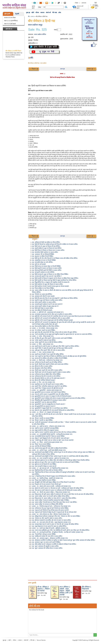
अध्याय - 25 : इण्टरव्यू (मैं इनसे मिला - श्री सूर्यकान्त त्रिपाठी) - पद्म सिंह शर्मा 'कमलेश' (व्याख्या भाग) (58, 532)
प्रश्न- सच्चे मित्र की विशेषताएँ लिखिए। (42, 446)
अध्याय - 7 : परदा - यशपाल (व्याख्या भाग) (43, 352)
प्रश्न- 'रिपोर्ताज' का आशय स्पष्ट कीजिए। (42, 294)
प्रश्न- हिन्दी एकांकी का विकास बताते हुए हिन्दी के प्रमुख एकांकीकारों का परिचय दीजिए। (54, 280)
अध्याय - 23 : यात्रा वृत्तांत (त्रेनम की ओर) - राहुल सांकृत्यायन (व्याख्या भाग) (51, 522)
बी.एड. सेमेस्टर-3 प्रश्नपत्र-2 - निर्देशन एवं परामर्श (44, 589)
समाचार (42, 12)
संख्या (55, 30)
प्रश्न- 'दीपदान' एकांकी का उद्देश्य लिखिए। (42, 420)
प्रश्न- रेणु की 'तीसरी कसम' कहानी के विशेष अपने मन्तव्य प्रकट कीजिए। (50, 364)
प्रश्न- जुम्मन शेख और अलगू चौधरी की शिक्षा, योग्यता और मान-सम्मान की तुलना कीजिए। (55, 332)
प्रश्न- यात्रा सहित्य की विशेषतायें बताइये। (42, 310)
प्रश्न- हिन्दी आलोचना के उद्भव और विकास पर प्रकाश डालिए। (48, 284)
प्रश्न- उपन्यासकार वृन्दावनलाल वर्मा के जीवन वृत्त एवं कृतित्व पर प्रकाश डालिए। (52, 314)
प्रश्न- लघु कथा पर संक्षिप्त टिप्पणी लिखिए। (43, 256)
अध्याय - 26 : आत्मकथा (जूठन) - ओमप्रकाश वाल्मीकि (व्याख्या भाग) (50, 538)
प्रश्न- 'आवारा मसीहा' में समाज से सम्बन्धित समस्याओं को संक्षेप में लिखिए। (51, 500)
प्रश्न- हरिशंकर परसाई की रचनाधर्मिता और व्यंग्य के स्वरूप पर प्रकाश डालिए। (51, 520)
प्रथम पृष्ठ (63, 69)
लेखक (77, 3)
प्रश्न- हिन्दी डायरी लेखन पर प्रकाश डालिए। (43, 308)
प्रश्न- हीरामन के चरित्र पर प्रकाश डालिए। (42, 366)
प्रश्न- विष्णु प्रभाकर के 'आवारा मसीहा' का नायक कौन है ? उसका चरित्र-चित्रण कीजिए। (54, 498)
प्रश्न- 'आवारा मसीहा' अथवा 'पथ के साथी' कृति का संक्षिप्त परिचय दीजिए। (51, 496)
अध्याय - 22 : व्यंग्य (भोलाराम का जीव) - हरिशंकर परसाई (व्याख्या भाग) (51, 514)
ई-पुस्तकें (17, 14)
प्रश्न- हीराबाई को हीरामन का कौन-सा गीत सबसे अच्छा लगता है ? (49, 378)
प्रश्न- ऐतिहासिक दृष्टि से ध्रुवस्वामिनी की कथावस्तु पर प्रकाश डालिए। (49, 400)
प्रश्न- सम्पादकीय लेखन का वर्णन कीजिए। (42, 262)
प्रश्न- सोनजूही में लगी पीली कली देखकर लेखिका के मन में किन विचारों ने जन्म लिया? (54, 482)
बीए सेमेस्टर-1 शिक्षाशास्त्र (87, 588)
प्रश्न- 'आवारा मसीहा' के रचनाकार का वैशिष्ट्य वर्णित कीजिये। (48, 504)
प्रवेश (60, 12)
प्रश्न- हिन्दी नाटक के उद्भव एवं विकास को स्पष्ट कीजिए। (46, 246)
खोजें (33, 12)
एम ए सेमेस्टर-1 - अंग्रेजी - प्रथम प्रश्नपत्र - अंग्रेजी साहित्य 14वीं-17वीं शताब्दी (66, 591)
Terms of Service (41, 640)
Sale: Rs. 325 (37, 30)
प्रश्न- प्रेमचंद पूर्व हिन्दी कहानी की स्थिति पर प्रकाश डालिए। (47, 270)
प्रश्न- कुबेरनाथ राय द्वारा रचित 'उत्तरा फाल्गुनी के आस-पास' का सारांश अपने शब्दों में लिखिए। (56, 462)
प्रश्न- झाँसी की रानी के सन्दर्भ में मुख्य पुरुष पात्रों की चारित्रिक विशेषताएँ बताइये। (52, 320)
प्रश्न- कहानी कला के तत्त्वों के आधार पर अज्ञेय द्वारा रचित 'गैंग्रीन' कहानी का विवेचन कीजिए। (56, 346)
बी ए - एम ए (31, 16)
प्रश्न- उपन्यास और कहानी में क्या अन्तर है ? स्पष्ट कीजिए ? (47, 276)
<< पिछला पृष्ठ (34, 69)
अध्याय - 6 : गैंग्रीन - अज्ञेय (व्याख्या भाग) (43, 344)
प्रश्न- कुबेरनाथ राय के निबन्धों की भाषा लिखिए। (44, 464)
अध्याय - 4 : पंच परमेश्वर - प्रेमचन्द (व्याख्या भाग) (45, 328)
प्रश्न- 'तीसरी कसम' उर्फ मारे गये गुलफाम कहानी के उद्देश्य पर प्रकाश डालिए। (51, 372)
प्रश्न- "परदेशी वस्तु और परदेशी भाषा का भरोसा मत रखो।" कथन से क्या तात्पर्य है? (53, 440)
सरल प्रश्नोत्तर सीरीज (40, 34)
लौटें (32, 58)
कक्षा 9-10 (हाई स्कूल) (10, 24)
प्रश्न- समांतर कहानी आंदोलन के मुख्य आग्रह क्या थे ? (45, 306)
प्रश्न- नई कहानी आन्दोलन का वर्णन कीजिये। (43, 272)
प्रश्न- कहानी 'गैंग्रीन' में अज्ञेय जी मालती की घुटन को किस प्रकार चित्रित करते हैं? (52, 348)
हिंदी (96, 3)
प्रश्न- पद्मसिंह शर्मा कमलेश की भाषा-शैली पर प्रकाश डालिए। (47, 536)
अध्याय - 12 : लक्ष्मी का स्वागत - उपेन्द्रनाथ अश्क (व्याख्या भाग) (48, 426)
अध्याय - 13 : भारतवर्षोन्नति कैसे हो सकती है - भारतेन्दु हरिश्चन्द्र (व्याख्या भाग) (52, 434)
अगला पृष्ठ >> (91, 69)
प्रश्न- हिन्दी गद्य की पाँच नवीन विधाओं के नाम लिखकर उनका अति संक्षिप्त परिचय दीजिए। (55, 258)
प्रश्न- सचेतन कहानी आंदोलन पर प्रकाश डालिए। (44, 302)
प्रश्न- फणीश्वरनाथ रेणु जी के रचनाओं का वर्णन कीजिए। (46, 376)
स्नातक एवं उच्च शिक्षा (10, 18)
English (95, 5)
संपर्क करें (48, 12)
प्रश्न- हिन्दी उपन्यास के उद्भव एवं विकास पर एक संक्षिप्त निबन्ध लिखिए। (50, 274)
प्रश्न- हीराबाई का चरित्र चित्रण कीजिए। (42, 368)
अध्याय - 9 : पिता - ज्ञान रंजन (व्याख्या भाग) (43, 382)
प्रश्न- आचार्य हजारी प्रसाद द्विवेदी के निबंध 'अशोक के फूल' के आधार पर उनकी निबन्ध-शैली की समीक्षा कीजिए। (60, 456)
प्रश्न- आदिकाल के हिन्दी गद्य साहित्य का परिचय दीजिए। (46, 242)
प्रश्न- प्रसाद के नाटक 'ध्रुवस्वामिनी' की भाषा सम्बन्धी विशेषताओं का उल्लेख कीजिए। (53, 410)
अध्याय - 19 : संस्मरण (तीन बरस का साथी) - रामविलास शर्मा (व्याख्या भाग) (51, 486)
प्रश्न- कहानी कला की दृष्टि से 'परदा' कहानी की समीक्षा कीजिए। (48, 354)
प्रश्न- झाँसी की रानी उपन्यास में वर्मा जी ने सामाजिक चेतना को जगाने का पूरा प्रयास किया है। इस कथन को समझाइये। (62, 316)
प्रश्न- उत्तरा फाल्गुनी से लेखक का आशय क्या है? (44, 466)
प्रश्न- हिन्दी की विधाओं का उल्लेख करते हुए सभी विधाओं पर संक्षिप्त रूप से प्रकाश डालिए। (55, 244)
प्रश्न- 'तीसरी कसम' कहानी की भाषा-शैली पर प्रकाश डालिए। (47, 370)
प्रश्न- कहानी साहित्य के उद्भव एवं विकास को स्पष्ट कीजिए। (47, 248)
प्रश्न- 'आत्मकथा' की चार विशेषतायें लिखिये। (43, 254)
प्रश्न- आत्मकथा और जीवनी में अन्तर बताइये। (43, 296)
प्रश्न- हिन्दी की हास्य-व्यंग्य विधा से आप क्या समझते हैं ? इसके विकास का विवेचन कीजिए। (55, 298)
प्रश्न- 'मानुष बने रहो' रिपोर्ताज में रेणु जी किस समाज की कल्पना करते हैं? (50, 510)
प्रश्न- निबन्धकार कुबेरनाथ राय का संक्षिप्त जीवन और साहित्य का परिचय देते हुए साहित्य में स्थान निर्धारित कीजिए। (61, 460)
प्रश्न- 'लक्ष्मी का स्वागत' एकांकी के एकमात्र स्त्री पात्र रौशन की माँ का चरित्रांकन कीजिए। (54, 432)
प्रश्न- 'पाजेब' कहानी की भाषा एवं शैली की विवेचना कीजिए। (47, 342)
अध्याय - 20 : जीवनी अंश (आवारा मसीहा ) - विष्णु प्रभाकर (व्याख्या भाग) (51, 492)
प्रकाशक (84, 3)
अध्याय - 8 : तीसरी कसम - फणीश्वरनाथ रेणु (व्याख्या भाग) (47, 360)
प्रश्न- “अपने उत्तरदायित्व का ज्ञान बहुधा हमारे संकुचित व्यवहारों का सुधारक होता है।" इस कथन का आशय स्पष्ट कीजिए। (62, 334)
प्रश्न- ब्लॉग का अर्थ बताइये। (39, 264)
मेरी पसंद (55, 12)
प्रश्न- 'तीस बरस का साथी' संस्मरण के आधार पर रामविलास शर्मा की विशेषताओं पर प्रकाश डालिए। (57, 490)
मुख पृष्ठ (28, 12)
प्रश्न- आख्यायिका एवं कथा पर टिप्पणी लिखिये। (44, 260)
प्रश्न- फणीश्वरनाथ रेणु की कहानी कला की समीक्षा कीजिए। (47, 362)
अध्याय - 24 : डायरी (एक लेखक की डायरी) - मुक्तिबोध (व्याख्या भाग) (50, 528)
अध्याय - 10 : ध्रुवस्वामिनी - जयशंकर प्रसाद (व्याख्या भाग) (47, 390)
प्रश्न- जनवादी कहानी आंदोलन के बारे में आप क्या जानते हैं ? (47, 304)
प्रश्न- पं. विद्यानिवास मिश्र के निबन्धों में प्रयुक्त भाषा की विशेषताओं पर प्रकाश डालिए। (54, 476)
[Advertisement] (62, 564)
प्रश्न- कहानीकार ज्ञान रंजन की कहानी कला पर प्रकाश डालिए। (48, 384)
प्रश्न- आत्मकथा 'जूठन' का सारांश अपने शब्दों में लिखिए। (46, 542)
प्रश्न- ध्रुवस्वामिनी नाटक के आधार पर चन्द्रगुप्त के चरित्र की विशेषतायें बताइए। (52, 396)
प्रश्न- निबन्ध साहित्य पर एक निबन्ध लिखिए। (43, 288)
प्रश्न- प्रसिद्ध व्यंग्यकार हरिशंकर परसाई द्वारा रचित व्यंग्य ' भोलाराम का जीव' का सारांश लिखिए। (56, 516)
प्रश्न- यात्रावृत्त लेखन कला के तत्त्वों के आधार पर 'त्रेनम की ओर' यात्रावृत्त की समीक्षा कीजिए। (55, 524)
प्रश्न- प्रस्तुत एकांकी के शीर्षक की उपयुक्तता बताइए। (45, 430)
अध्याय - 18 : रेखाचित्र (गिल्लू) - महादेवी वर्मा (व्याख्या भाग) (47, 478)
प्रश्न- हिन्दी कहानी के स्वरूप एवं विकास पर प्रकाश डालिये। (47, 268)
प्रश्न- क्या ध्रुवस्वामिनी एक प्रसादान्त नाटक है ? (44, 406)
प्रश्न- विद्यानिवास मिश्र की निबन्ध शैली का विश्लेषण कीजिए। (47, 470)
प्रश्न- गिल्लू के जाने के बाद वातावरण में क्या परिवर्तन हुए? (47, 484)
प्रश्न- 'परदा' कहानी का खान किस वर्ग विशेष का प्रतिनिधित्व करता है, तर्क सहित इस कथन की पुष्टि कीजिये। (59, 356)
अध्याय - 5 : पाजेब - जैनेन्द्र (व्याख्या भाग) (43, 336)
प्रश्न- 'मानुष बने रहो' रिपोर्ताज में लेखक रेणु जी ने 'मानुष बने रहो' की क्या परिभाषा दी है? (54, 512)
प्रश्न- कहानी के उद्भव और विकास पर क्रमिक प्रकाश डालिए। (47, 300)
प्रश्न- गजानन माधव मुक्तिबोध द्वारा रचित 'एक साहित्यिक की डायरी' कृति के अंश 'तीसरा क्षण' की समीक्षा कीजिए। (61, 530)
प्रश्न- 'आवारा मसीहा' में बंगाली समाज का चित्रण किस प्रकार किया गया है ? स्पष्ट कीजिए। (54, 502)
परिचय (37, 12)
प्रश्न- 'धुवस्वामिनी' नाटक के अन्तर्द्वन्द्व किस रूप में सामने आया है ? (49, 404)
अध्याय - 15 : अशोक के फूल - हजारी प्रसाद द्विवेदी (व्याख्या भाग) (49, 450)
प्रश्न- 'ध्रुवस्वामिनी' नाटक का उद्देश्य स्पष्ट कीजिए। (44, 402)
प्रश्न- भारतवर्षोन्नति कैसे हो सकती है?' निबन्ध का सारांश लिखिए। (48, 436)
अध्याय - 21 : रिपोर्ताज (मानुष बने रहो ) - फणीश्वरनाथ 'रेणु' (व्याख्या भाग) (51, 506)
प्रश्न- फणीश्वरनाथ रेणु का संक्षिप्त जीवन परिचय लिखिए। (46, 374)
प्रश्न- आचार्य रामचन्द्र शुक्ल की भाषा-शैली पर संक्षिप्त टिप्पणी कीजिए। (50, 448)
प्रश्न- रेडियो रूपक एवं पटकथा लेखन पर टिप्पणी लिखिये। (46, 266)
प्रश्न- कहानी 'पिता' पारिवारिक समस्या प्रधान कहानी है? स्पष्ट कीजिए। (50, 386)
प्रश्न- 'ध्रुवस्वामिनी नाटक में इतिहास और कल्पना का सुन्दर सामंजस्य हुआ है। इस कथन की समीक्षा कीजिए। (59, 398)
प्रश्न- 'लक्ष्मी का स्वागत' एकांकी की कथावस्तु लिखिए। (46, 428)
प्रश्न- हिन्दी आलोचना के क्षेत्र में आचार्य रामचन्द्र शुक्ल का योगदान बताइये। (51, 286)
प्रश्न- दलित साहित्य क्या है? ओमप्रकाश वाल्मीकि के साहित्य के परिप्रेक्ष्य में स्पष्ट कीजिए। (54, 544)
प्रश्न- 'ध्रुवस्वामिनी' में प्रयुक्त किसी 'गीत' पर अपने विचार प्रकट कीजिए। (50, 408)
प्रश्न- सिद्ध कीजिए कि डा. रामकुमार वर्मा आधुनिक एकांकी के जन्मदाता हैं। (51, 282)
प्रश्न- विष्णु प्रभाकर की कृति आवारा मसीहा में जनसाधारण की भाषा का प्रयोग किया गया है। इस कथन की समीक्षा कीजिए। (63, 494)
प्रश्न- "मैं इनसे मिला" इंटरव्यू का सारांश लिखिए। (44, 534)
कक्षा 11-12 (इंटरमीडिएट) (11, 21)
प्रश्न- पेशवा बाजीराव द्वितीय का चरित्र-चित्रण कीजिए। (46, 326)
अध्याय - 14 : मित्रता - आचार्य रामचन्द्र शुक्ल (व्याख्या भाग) (47, 442)
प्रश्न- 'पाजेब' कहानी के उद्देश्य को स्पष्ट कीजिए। (44, 340)
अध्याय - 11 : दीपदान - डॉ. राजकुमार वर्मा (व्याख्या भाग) (47, 412)
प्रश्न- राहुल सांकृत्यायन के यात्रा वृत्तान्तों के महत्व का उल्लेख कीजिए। (49, 526)
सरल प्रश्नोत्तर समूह (35, 25)
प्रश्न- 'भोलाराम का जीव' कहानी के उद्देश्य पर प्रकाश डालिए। (47, 518)
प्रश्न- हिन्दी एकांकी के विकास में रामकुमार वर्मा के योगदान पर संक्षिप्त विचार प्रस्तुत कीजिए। (55, 278)
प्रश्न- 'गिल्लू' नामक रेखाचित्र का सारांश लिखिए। (44, 480)
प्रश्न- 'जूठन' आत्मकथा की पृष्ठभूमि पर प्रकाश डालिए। (45, 546)
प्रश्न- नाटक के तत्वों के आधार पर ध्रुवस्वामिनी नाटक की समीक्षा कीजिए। (50, 394)
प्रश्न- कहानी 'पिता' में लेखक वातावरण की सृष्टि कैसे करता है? (48, 388)
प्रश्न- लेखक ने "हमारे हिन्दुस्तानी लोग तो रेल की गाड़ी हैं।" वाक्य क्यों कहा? (51, 438)
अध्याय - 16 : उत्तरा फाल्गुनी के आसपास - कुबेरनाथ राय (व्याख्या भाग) (50, 458)
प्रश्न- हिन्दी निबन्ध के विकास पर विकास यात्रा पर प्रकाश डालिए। (48, 250)
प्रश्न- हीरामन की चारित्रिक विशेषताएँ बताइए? (44, 380)
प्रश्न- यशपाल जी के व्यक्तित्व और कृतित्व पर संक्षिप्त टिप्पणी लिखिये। (50, 358)
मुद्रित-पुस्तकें (7, 14)
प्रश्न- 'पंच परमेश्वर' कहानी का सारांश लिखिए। (44, 330)
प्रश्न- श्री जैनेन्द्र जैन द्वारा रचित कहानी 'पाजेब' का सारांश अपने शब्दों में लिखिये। (52, 338)
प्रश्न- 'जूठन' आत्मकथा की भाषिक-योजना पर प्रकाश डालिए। (47, 548)
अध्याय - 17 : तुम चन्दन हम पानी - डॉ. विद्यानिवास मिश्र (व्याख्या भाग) (50, 468)
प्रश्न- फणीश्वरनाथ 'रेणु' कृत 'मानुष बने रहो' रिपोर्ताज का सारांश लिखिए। (50, 508)
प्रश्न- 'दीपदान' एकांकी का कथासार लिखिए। (43, 418)
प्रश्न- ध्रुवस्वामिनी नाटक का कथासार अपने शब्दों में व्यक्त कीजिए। (49, 392)
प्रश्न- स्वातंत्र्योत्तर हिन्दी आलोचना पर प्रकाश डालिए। (45, 252)
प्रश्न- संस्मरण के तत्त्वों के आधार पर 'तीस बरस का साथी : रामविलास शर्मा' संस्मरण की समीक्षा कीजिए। (58, 488)
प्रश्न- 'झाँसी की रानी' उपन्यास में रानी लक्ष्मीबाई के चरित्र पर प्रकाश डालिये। (51, 318)
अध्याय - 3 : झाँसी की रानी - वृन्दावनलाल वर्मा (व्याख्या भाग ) (48, 312)
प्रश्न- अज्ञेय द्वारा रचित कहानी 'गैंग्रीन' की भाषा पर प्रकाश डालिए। (49, 350)
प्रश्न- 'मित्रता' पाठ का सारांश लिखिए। (41, 444)
